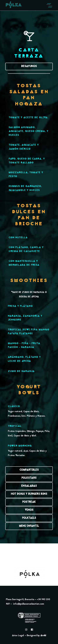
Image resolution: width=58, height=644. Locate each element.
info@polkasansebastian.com (29, 604)
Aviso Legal (18, 636)
